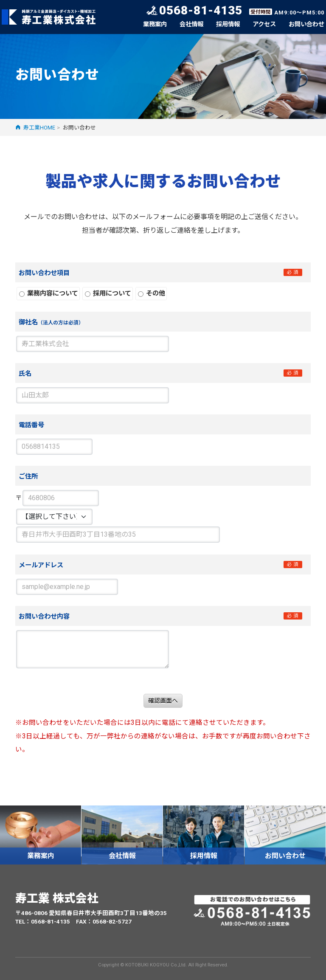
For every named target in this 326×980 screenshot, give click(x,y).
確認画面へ (163, 701)
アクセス (264, 24)
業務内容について (49, 293)
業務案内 (155, 24)
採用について (108, 293)
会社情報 (191, 24)
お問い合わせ (306, 24)
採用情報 (228, 24)
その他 (152, 293)
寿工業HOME (39, 128)
